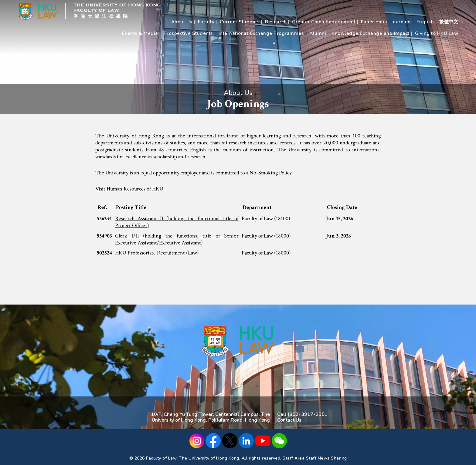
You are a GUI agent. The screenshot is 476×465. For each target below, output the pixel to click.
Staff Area (294, 458)
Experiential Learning (386, 22)
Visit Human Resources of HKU (129, 189)
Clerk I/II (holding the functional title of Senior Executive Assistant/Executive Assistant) (177, 239)
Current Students (240, 22)
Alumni (318, 33)
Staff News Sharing (326, 458)
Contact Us (289, 420)
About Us (182, 22)
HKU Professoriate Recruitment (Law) (157, 253)
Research (276, 22)
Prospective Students (188, 33)
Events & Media (140, 33)
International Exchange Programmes (261, 33)
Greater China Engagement (324, 22)
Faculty (206, 22)
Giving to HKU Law (437, 33)
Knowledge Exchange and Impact (371, 33)
